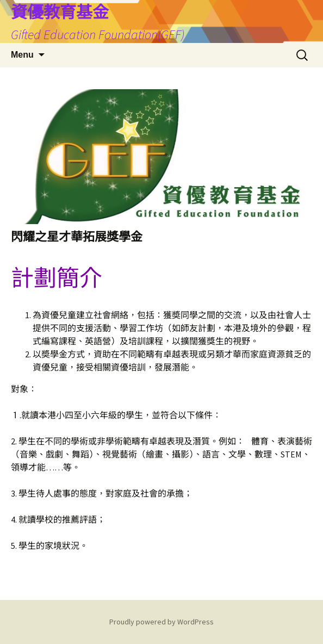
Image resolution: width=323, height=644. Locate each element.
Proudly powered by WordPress (161, 622)
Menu (22, 55)
